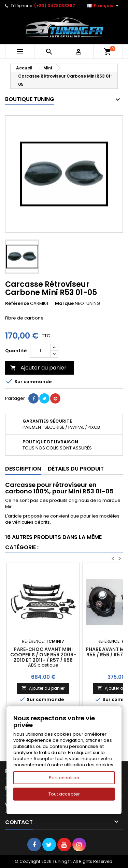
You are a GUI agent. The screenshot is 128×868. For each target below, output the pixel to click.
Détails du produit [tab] (76, 469)
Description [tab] (23, 469)
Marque (64, 304)
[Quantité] (40, 351)
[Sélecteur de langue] (104, 6)
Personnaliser (64, 778)
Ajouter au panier (38, 368)
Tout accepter (64, 794)
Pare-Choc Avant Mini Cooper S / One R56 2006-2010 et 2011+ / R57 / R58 (43, 655)
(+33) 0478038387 (55, 6)
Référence (17, 304)
